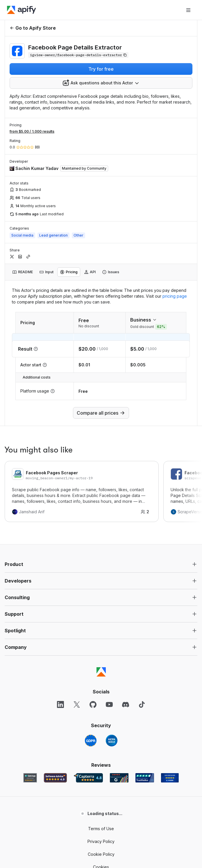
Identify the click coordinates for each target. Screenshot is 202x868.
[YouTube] (109, 704)
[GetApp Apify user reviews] (30, 778)
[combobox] (101, 83)
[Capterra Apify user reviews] (88, 778)
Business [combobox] (144, 320)
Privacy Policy (101, 841)
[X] (77, 704)
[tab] (23, 272)
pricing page (175, 296)
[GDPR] (91, 741)
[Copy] (78, 55)
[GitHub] (93, 704)
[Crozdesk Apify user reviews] (170, 778)
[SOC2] (112, 741)
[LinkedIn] (60, 704)
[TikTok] (142, 704)
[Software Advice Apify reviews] (55, 778)
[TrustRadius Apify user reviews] (145, 778)
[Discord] (126, 704)
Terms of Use (101, 829)
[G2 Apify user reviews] (119, 778)
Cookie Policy (101, 854)
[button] (101, 564)
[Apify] (22, 10)
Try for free (101, 69)
